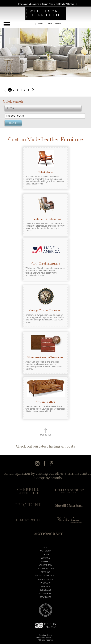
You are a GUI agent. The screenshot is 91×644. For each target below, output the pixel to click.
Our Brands (45, 590)
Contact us (72, 4)
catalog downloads (54, 23)
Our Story (45, 551)
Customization (45, 579)
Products (45, 583)
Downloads (45, 597)
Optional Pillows (45, 569)
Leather (45, 554)
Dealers (45, 586)
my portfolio (39, 23)
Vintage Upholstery (45, 576)
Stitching (45, 572)
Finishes (45, 562)
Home (46, 547)
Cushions (45, 558)
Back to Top (46, 435)
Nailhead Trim (45, 565)
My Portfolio (45, 594)
